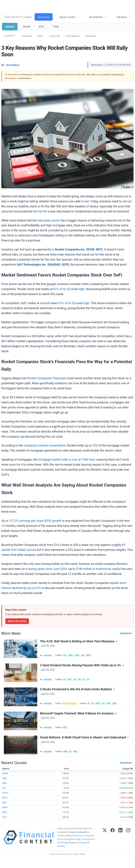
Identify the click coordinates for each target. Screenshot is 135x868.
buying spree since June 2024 (47, 569)
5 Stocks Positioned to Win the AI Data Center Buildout (78, 693)
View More (125, 633)
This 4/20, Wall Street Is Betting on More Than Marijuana (79, 642)
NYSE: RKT (94, 249)
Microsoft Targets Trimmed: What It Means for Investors (79, 718)
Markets (10, 27)
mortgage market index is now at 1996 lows (66, 460)
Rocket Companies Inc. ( (71, 249)
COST (72, 681)
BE (91, 707)
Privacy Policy (68, 850)
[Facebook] (113, 845)
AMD (4, 790)
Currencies (54, 36)
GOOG (5, 800)
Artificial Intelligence (71, 707)
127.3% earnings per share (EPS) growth (35, 521)
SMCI (120, 707)
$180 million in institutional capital (98, 569)
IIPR (86, 656)
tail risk (38, 211)
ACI (66, 681)
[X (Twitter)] (105, 845)
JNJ (78, 681)
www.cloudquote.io (80, 839)
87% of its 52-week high (69, 289)
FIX (96, 707)
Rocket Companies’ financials (47, 378)
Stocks (26, 27)
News (40, 36)
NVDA (102, 707)
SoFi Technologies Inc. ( (33, 265)
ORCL (114, 707)
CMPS (73, 656)
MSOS (92, 656)
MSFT (67, 732)
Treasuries (90, 36)
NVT (108, 707)
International (72, 36)
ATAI (66, 656)
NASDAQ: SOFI (58, 265)
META (5, 805)
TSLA (4, 824)
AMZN (67, 758)
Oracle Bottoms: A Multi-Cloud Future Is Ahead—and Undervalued (85, 744)
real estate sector (49, 220)
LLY (87, 681)
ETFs (41, 27)
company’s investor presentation (45, 445)
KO (83, 681)
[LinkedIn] (120, 845)
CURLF (80, 656)
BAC (4, 795)
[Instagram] (128, 845)
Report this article (17, 621)
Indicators (122, 17)
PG (92, 681)
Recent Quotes (68, 17)
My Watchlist (96, 17)
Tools (56, 27)
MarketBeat (49, 656)
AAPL (5, 786)
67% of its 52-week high (74, 303)
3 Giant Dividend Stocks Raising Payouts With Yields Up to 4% (82, 667)
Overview (27, 36)
